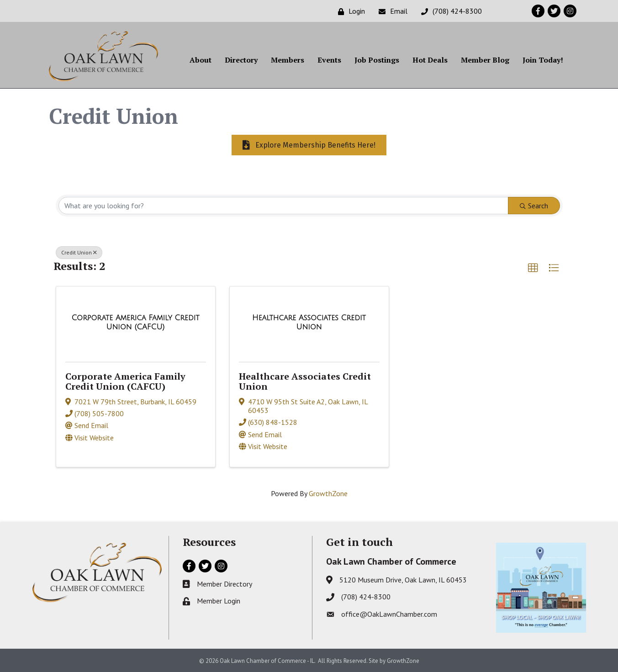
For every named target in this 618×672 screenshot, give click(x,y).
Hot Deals (430, 60)
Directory (241, 60)
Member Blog (485, 60)
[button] (533, 268)
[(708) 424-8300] (449, 11)
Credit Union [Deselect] (79, 252)
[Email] (391, 11)
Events (329, 60)
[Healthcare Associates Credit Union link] (309, 322)
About (201, 60)
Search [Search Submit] (534, 205)
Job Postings (377, 60)
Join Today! (543, 60)
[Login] (349, 11)
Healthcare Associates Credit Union (305, 381)
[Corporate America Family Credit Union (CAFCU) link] (136, 322)
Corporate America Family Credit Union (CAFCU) (125, 381)
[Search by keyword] (283, 205)
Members (288, 60)
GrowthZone (328, 493)
